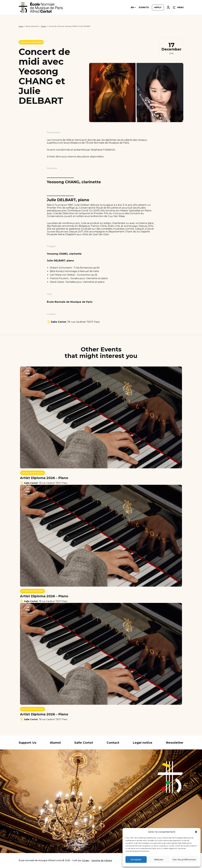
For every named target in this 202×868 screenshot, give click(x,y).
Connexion (168, 7)
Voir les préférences (184, 859)
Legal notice (143, 743)
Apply (158, 8)
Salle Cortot (84, 743)
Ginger (86, 860)
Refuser (159, 859)
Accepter (136, 859)
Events (44, 26)
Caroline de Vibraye (102, 860)
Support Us (28, 743)
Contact (113, 743)
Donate (144, 8)
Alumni (55, 743)
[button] (196, 832)
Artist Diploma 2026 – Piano (44, 478)
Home (21, 26)
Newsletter (175, 743)
